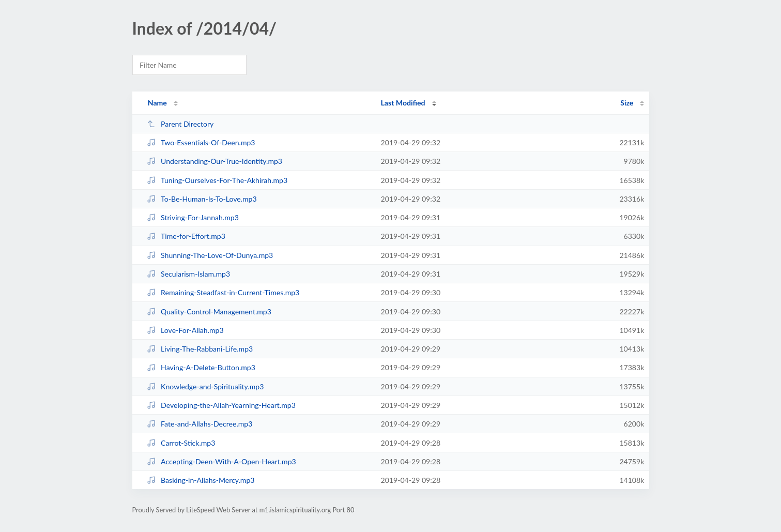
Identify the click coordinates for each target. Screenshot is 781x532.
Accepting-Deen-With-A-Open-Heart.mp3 (221, 461)
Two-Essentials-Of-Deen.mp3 (201, 142)
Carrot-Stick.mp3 (181, 443)
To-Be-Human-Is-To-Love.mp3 (202, 199)
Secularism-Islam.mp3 (188, 274)
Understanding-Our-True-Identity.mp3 (215, 161)
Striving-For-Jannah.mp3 (193, 217)
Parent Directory (180, 124)
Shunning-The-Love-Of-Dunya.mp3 (210, 255)
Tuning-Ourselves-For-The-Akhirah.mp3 (217, 180)
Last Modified (403, 103)
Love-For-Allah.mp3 (185, 330)
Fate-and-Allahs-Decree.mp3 (200, 424)
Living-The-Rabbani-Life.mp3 (200, 349)
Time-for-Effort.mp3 (186, 236)
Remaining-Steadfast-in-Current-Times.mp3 (223, 292)
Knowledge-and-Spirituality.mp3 (205, 386)
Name (157, 103)
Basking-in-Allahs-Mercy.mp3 (201, 480)
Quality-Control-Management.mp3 (209, 311)
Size (627, 103)
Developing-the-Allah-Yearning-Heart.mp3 (221, 405)
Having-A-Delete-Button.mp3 (201, 367)
